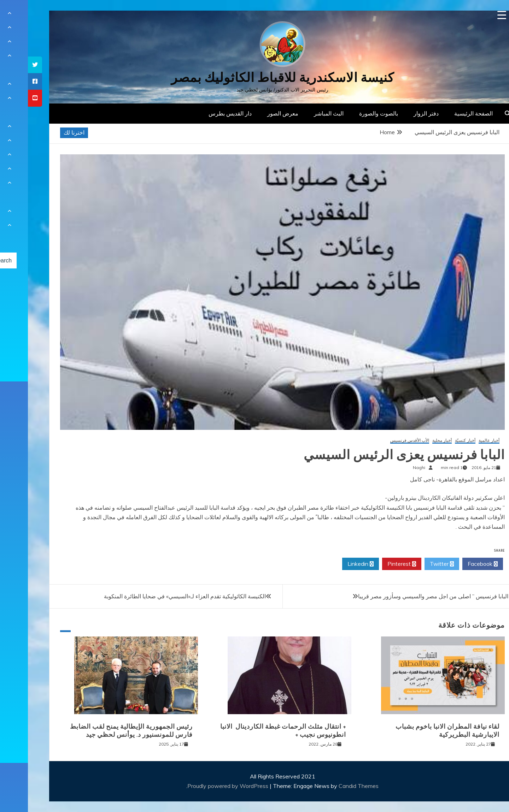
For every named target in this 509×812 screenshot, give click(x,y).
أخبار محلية (414, 441)
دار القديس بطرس (202, 113)
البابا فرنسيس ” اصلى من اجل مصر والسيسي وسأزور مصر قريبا (405, 596)
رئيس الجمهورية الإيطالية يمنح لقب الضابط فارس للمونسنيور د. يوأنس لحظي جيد (103, 731)
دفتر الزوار (398, 113)
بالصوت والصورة (351, 113)
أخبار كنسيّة (437, 441)
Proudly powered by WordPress (201, 786)
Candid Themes (331, 786)
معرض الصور (255, 113)
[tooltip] (7, 65)
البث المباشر (301, 113)
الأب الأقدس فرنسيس (382, 441)
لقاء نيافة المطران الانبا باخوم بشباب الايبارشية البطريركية (420, 731)
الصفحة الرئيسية (446, 113)
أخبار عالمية (461, 441)
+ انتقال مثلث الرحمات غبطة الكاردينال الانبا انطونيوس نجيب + (255, 731)
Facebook (455, 564)
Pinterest (374, 564)
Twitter (414, 564)
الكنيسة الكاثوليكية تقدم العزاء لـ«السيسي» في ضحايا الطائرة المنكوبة (157, 596)
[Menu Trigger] (474, 15)
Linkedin (333, 564)
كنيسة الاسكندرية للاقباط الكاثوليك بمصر (255, 78)
